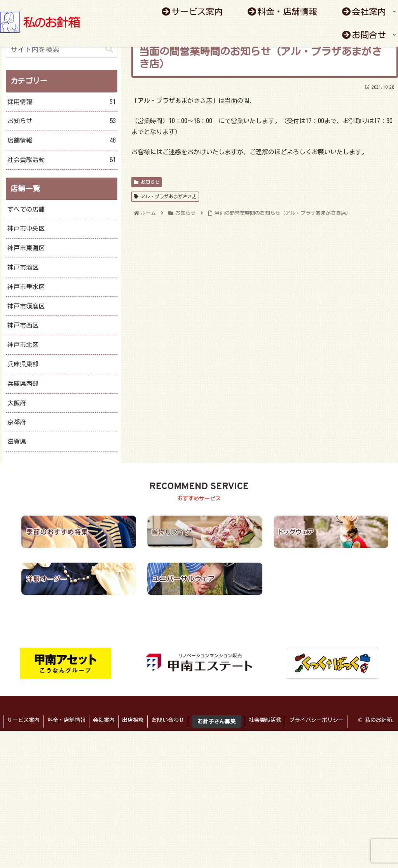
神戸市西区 (23, 325)
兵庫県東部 (23, 364)
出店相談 (135, 720)
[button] (109, 49)
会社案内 (105, 720)
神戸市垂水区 (26, 287)
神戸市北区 (23, 345)
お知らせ (147, 182)
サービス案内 (24, 720)
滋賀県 (17, 441)
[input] (62, 49)
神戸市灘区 (23, 267)
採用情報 (62, 102)
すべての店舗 (26, 209)
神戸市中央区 (26, 228)
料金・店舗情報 (67, 720)
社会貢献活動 (62, 160)
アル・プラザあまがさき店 (165, 196)
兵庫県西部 (23, 383)
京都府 (17, 422)
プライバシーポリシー (321, 720)
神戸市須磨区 (26, 306)
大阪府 (17, 403)
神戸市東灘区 (26, 248)
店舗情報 (62, 140)
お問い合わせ (171, 720)
